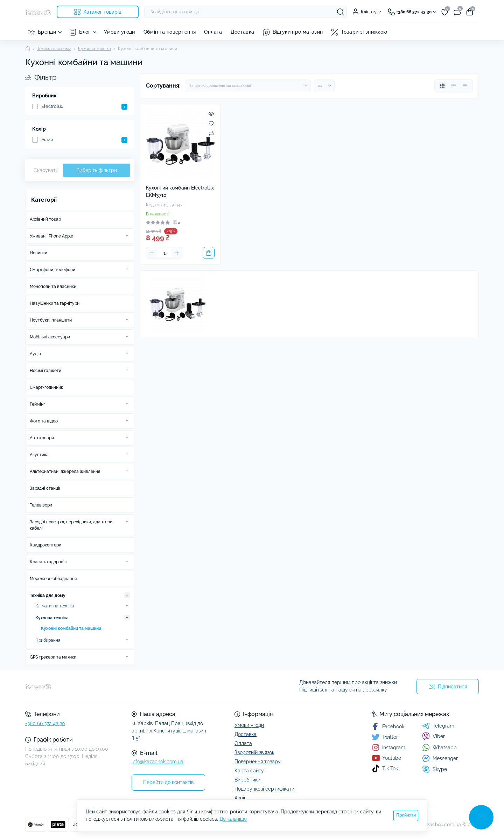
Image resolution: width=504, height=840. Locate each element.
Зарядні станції (45, 488)
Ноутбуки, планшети (51, 320)
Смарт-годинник (46, 387)
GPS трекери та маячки (53, 657)
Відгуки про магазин (298, 32)
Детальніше (233, 819)
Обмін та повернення (170, 32)
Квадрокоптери (45, 545)
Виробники (247, 780)
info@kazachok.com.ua (157, 762)
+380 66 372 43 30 (45, 723)
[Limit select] (324, 86)
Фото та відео (44, 421)
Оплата (213, 32)
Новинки (38, 253)
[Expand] (127, 236)
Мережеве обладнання (53, 579)
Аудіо (35, 354)
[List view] (454, 86)
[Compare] (211, 133)
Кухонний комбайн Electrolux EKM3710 (180, 191)
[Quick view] (211, 113)
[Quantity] (164, 253)
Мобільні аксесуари (50, 337)
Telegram (438, 726)
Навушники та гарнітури (55, 303)
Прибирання (48, 640)
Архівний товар (45, 219)
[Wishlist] (211, 123)
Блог (85, 32)
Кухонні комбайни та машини (71, 628)
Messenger (440, 758)
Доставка (243, 32)
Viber (433, 736)
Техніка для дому (54, 49)
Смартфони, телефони (52, 270)
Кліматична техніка (55, 606)
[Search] (341, 12)
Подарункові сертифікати (264, 789)
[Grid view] (442, 86)
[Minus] (152, 253)
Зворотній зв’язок (254, 752)
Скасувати (46, 170)
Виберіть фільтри (97, 170)
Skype (435, 769)
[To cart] (209, 253)
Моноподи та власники (53, 287)
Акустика (39, 455)
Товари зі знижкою (364, 32)
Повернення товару (258, 762)
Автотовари (42, 438)
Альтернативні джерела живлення (65, 471)
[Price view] (465, 86)
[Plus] (177, 253)
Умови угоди (120, 32)
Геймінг (37, 404)
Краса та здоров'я (48, 562)
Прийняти (406, 815)
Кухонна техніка (94, 49)
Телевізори (41, 505)
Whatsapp (439, 747)
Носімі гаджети (45, 371)
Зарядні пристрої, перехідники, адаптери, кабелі (72, 525)
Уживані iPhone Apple (51, 236)
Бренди (47, 32)
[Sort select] (248, 86)
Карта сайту (249, 771)
